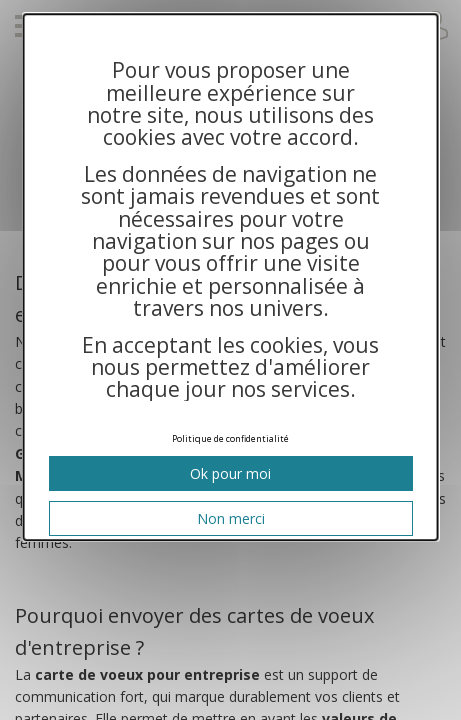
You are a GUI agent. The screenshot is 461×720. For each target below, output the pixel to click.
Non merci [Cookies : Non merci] (230, 518)
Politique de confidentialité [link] (230, 438)
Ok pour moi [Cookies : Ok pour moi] (230, 473)
